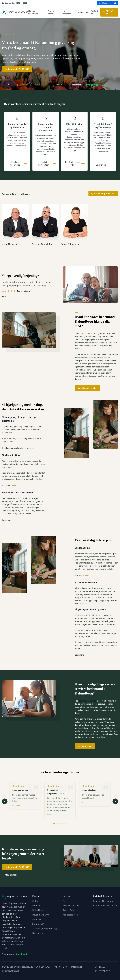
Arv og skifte (51, 12)
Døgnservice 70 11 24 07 (17, 69)
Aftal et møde (11, 875)
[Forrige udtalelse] (5, 801)
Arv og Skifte (69, 910)
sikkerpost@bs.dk (11, 971)
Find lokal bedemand (104, 901)
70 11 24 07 (108, 12)
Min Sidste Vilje (70, 915)
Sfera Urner (38, 924)
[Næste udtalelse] (115, 801)
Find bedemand (66, 12)
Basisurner (38, 933)
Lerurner (37, 919)
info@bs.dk (77, 967)
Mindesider (83, 12)
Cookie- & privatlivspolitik (103, 969)
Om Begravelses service (105, 906)
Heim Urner (38, 910)
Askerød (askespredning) (45, 928)
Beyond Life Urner (41, 915)
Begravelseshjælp (71, 906)
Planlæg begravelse (33, 12)
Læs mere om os (85, 746)
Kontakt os (94, 12)
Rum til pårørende (107, 3)
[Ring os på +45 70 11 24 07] (14, 3)
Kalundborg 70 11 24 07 (103, 194)
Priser (66, 901)
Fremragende (85, 85)
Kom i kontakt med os (87, 388)
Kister (35, 901)
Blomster (37, 906)
